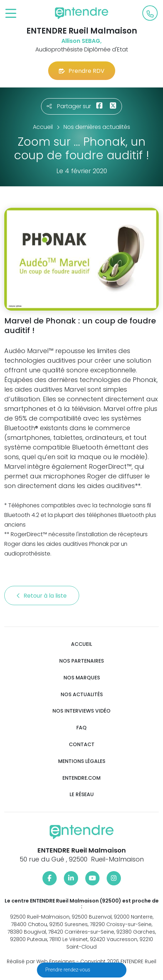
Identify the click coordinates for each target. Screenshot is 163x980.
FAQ (81, 728)
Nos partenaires (81, 661)
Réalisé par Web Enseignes (41, 961)
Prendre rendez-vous (68, 970)
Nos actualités (82, 695)
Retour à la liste (42, 596)
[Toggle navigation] (11, 14)
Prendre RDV (82, 71)
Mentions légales (82, 761)
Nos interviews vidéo (81, 711)
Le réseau (82, 795)
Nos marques (82, 678)
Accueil (81, 644)
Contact (82, 745)
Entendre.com (81, 778)
